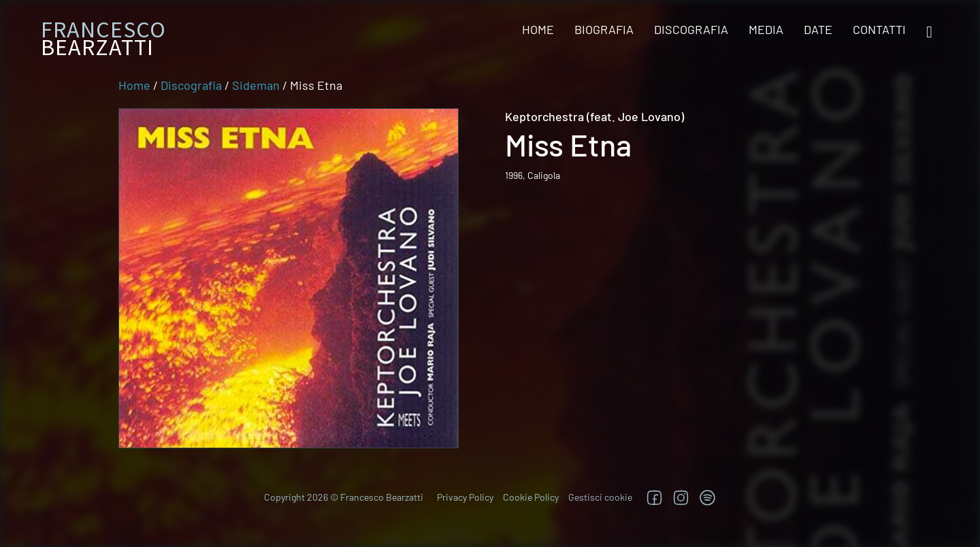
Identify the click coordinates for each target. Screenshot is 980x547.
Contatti (879, 29)
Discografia (691, 29)
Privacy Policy (465, 497)
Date (818, 29)
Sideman (256, 85)
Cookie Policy (531, 497)
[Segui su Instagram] (681, 498)
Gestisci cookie (600, 497)
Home (538, 29)
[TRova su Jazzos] (707, 498)
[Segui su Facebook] (654, 498)
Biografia (604, 29)
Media (766, 29)
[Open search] (929, 32)
